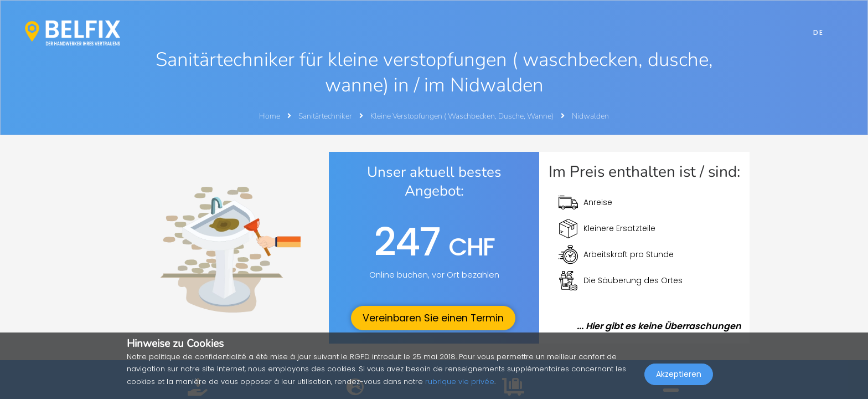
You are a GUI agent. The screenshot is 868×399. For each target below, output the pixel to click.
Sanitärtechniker (326, 116)
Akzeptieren (679, 375)
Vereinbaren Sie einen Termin (433, 318)
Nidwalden (590, 116)
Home (270, 116)
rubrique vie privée (460, 382)
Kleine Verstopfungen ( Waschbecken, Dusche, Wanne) (463, 116)
